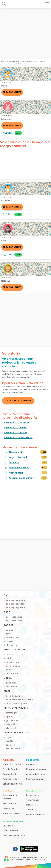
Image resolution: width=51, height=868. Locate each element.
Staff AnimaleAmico (14, 822)
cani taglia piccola (15, 600)
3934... (13, 214)
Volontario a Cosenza (16, 427)
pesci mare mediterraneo (19, 700)
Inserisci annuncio (35, 815)
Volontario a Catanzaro (17, 422)
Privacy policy (33, 795)
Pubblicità (9, 760)
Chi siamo (8, 826)
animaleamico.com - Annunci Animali (31, 857)
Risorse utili (33, 760)
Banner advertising (12, 784)
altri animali (12, 674)
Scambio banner (35, 779)
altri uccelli (12, 687)
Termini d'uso (33, 800)
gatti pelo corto (14, 617)
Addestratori (16, 473)
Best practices (10, 803)
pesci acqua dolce (15, 696)
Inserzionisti (14, 61)
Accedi (30, 810)
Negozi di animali (18, 457)
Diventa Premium (11, 769)
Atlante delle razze (36, 774)
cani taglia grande (15, 608)
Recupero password (13, 813)
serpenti (10, 724)
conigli (9, 630)
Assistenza (8, 808)
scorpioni (11, 745)
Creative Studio (24, 860)
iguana (10, 717)
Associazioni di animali (21, 478)
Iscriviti (30, 805)
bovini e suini (13, 662)
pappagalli (11, 683)
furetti (9, 641)
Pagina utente (13, 92)
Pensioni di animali (19, 468)
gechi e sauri (12, 720)
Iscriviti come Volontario (19, 401)
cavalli (9, 655)
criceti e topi (12, 638)
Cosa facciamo (11, 831)
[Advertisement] (26, 34)
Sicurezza (8, 791)
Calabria (39, 61)
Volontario (27, 61)
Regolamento (34, 791)
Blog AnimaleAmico (36, 769)
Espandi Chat (9, 774)
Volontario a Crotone (15, 433)
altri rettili (11, 728)
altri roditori (12, 645)
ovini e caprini (13, 666)
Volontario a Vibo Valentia (18, 438)
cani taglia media (15, 604)
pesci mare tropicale (17, 704)
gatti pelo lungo (14, 621)
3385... (13, 133)
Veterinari (14, 462)
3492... (13, 255)
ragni (9, 737)
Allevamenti (15, 452)
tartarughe (12, 713)
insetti (9, 741)
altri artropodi (13, 749)
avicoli (9, 670)
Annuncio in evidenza (13, 764)
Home (4, 61)
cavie (9, 634)
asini (8, 658)
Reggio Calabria (8, 64)
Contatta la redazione (14, 836)
